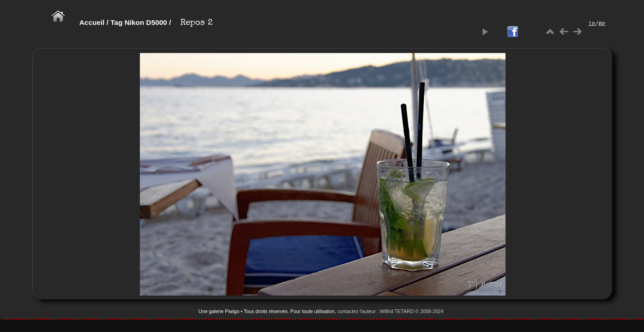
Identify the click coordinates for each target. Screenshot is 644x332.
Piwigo (232, 311)
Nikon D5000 (146, 22)
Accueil (92, 22)
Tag (116, 22)
